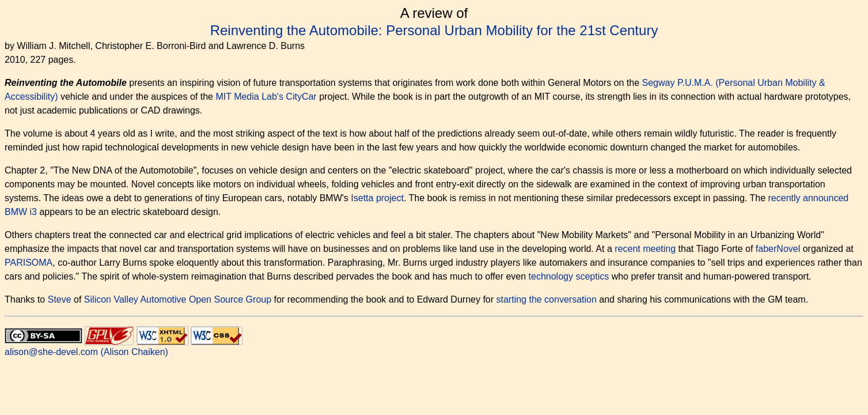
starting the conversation (547, 299)
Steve (60, 299)
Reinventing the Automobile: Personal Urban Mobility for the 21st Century (434, 30)
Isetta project (377, 198)
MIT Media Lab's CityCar (266, 97)
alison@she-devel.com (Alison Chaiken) (86, 352)
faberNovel (778, 249)
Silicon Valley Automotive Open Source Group (178, 299)
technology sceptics (569, 276)
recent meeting (645, 249)
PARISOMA (29, 263)
